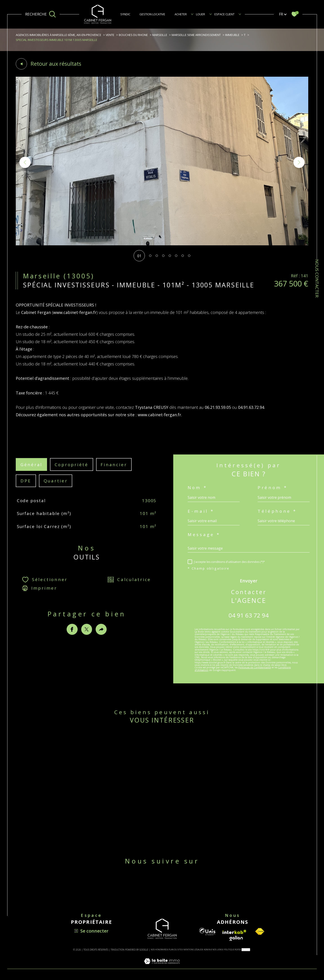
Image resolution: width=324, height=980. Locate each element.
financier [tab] (114, 472)
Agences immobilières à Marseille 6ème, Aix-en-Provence (58, 35)
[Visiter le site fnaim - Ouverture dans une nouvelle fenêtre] (260, 932)
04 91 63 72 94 (249, 615)
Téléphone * (277, 511)
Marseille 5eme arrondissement (196, 35)
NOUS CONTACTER (317, 278)
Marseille (160, 35)
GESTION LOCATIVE (152, 14)
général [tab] (31, 472)
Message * (204, 535)
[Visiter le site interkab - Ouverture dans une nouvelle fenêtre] (234, 932)
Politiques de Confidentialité (255, 667)
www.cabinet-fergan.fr (75, 320)
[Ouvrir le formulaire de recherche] (41, 14)
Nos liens (217, 950)
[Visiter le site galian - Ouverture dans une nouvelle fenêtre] (236, 938)
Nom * (197, 488)
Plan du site (175, 950)
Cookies (246, 950)
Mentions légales (193, 950)
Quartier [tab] (56, 488)
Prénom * (272, 488)
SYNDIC (125, 14)
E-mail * (201, 511)
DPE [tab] (26, 488)
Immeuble (232, 35)
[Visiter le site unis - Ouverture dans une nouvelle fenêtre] (207, 932)
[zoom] (162, 244)
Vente (110, 35)
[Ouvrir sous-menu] (192, 14)
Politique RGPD (232, 950)
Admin (207, 950)
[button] (299, 162)
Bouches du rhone (133, 35)
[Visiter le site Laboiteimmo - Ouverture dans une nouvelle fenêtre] (162, 966)
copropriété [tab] (72, 472)
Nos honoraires (159, 950)
